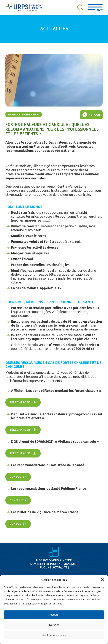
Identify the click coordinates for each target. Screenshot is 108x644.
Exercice (14, 115)
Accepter (54, 615)
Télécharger (20, 403)
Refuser (54, 625)
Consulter (18, 477)
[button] (102, 580)
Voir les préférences (54, 635)
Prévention (31, 115)
